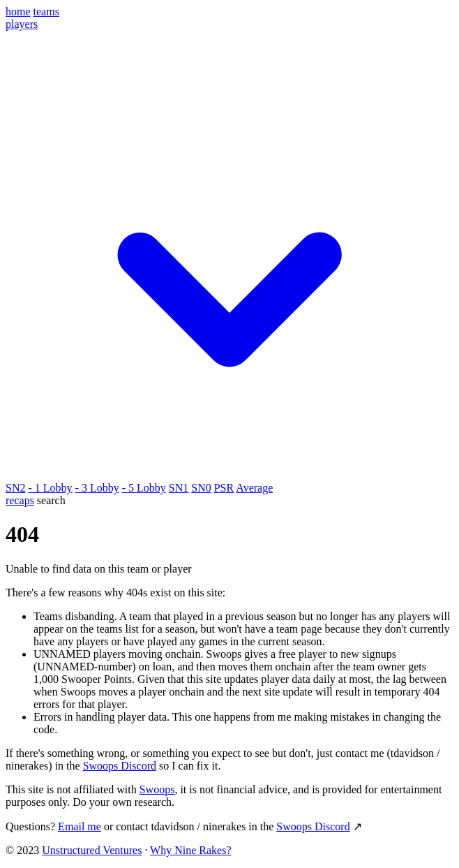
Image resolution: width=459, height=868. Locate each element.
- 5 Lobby (144, 488)
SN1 (179, 488)
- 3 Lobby (97, 488)
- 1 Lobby (50, 488)
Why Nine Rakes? (190, 850)
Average (254, 488)
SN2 (15, 488)
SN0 (201, 488)
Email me (80, 826)
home (18, 12)
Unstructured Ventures (92, 850)
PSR (224, 488)
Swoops (157, 789)
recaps (20, 500)
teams (46, 12)
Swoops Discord (120, 766)
